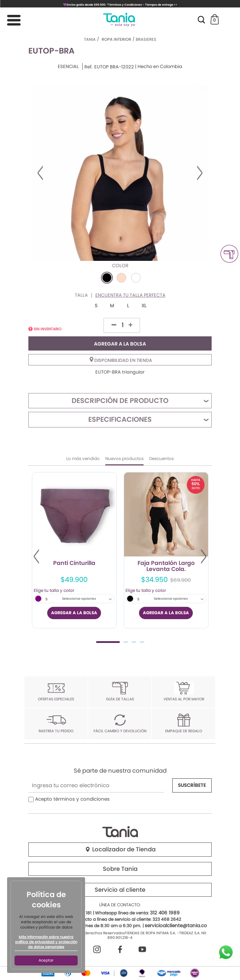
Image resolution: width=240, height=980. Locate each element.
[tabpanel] (74, 550)
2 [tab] (126, 642)
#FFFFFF (136, 278)
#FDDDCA (121, 278)
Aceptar (46, 960)
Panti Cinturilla (74, 564)
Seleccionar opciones (79, 599)
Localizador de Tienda (120, 849)
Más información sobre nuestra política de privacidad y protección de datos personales (46, 942)
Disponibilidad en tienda (121, 360)
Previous (40, 173)
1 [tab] (108, 642)
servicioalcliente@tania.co (176, 926)
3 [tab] (134, 642)
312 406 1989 (165, 913)
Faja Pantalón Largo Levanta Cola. (166, 566)
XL (144, 306)
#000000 (107, 278)
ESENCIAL (68, 67)
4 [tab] (142, 642)
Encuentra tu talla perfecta (130, 295)
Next (200, 173)
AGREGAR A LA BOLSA (120, 344)
